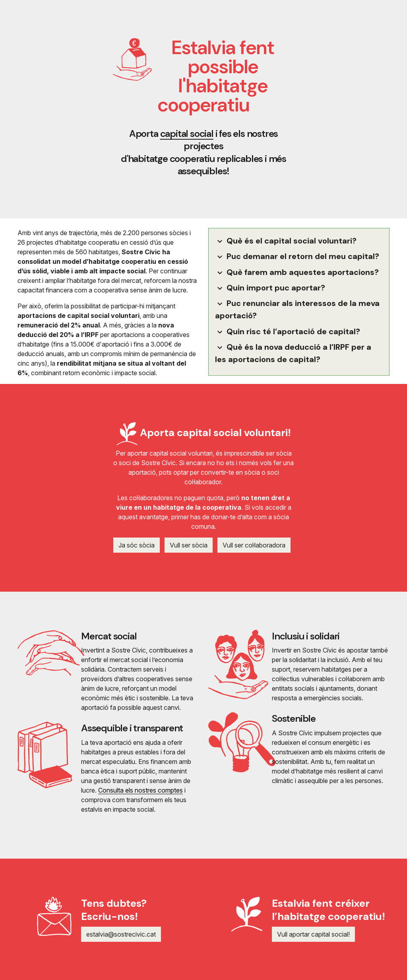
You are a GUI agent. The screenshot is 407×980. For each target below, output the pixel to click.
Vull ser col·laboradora (254, 545)
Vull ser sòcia (189, 545)
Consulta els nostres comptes (141, 790)
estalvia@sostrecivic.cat (121, 934)
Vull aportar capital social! (313, 934)
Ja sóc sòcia (137, 545)
